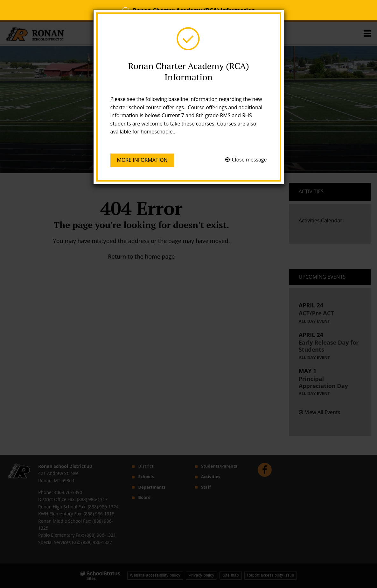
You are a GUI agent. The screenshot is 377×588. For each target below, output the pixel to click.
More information (142, 160)
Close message (249, 160)
